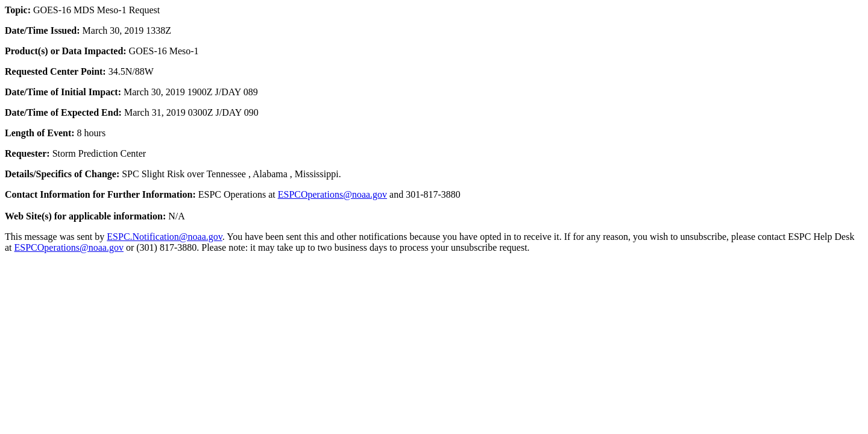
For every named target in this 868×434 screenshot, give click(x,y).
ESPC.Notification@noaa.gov (164, 237)
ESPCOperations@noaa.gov (332, 194)
